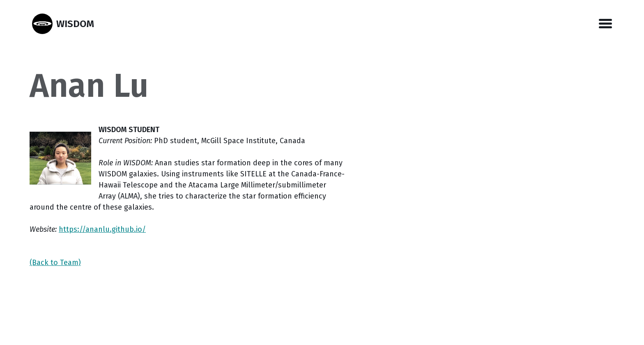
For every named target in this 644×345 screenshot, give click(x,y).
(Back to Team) (55, 263)
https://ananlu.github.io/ (102, 229)
